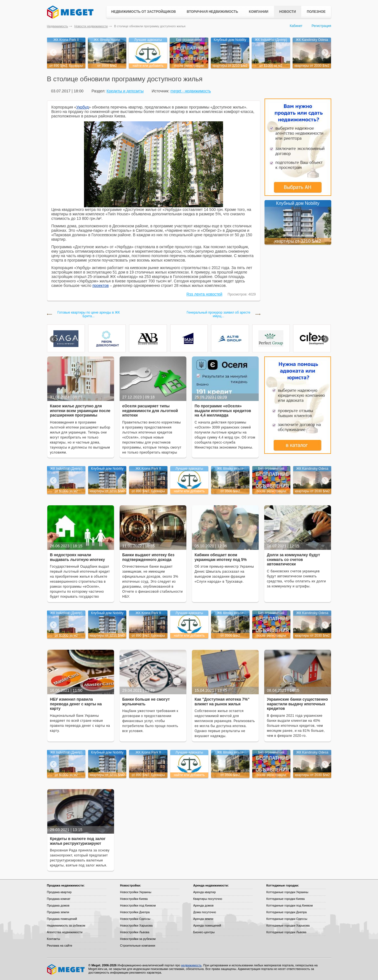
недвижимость (191, 965)
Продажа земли (58, 912)
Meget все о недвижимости (66, 969)
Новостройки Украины (136, 892)
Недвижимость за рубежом (66, 925)
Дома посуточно (205, 912)
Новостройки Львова (135, 932)
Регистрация (321, 26)
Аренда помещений (207, 925)
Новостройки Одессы (135, 919)
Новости (288, 12)
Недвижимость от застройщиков (144, 12)
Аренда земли (203, 919)
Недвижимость (58, 26)
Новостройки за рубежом (138, 939)
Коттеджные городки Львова (286, 932)
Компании (259, 12)
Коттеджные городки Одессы (287, 919)
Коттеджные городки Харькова (288, 925)
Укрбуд (82, 107)
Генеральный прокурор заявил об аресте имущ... (218, 314)
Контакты (54, 939)
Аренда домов (203, 905)
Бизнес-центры (204, 932)
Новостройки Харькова (136, 925)
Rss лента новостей (204, 294)
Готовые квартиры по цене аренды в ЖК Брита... (89, 314)
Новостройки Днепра (135, 912)
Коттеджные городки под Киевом (290, 905)
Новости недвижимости (91, 26)
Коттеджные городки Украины (287, 892)
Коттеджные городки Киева (286, 899)
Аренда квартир (205, 892)
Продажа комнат (59, 899)
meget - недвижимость (191, 91)
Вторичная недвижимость (212, 12)
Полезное (316, 12)
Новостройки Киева (134, 899)
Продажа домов (58, 905)
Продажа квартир (59, 892)
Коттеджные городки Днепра (287, 912)
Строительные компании (138, 945)
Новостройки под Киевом (138, 905)
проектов (101, 285)
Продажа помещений (62, 919)
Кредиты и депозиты (125, 91)
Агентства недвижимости (65, 932)
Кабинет (296, 26)
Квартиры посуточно (208, 899)
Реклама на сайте (60, 945)
